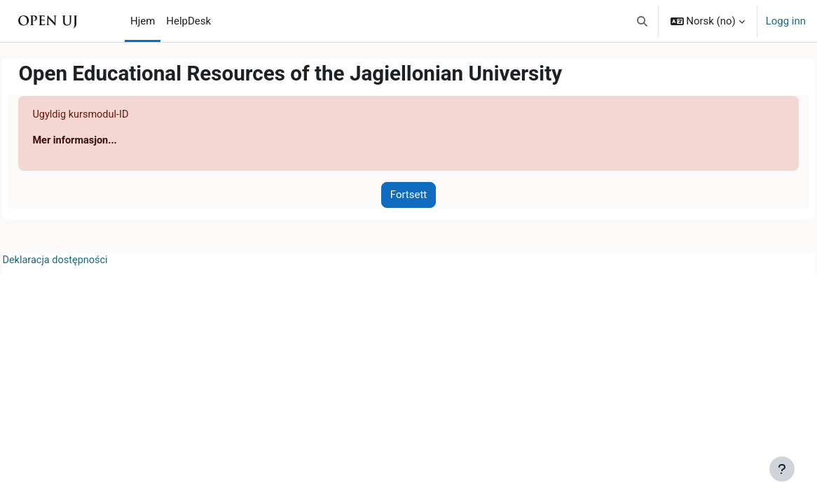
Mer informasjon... (107, 141)
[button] (642, 21)
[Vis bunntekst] (782, 469)
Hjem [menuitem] (143, 21)
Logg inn (786, 21)
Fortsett (408, 195)
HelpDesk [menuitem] (188, 21)
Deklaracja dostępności (88, 261)
